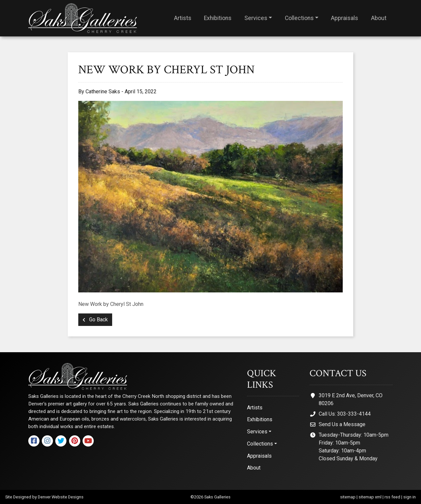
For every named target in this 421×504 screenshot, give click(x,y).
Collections (299, 18)
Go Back (95, 320)
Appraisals (345, 18)
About (379, 18)
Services (256, 18)
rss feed (392, 497)
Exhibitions (218, 18)
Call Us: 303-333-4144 (345, 414)
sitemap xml (370, 497)
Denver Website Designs (61, 497)
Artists (183, 18)
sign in (409, 497)
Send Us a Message (342, 424)
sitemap (348, 497)
